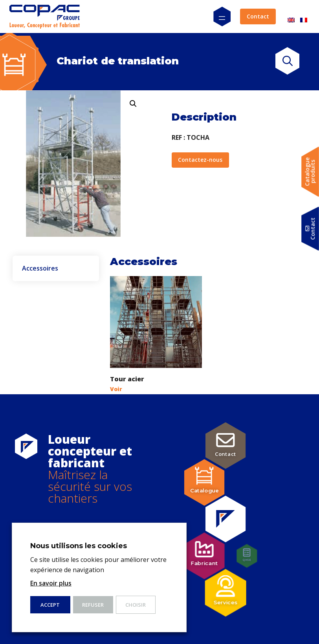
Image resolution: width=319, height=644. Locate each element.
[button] (133, 104)
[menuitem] (291, 17)
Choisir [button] (136, 605)
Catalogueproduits (310, 172)
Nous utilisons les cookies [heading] (79, 546)
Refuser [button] (93, 605)
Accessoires (40, 269)
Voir (116, 389)
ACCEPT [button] (50, 605)
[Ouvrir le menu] (222, 16)
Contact (258, 16)
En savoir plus (51, 583)
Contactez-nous (200, 160)
